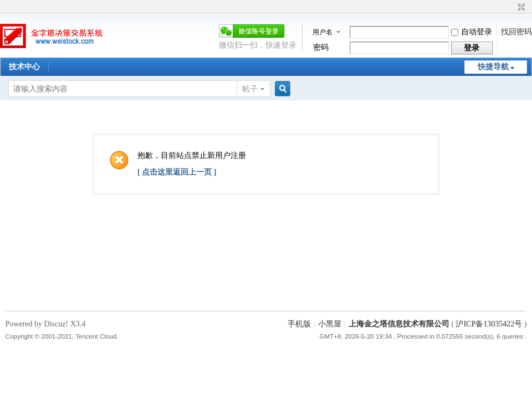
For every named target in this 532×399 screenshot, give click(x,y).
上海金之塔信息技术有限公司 (399, 324)
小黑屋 (330, 324)
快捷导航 (493, 67)
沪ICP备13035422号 (490, 324)
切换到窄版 (520, 8)
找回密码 (516, 32)
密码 (321, 47)
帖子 (250, 89)
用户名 (323, 32)
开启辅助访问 (511, 8)
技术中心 (24, 67)
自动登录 (472, 32)
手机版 (299, 324)
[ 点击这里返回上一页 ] (177, 172)
